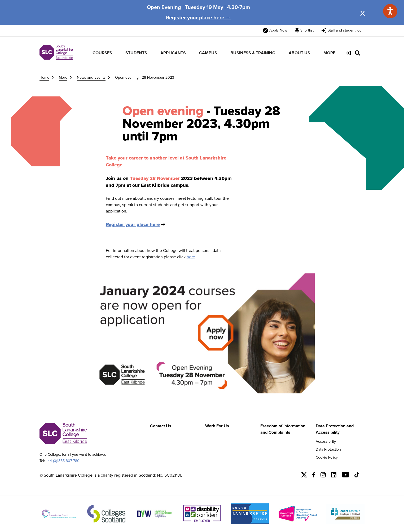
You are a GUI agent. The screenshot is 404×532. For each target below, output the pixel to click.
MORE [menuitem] (329, 53)
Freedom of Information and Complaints (283, 429)
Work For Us (217, 426)
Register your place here (133, 224)
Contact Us (161, 426)
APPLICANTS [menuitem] (173, 53)
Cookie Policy (327, 457)
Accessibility (326, 442)
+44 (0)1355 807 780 (63, 461)
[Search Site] (358, 53)
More (63, 77)
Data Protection (328, 449)
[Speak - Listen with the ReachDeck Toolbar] (390, 11)
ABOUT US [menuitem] (299, 53)
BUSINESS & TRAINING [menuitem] (253, 53)
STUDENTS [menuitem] (136, 53)
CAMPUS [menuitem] (208, 53)
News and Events (91, 77)
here (191, 257)
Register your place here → (198, 17)
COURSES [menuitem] (102, 53)
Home (44, 77)
